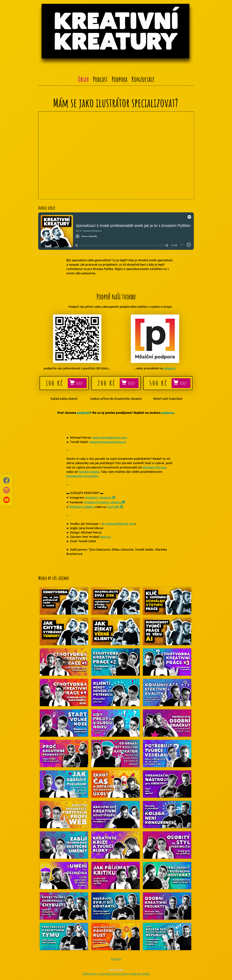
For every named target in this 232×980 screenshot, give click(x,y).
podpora (168, 413)
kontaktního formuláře (82, 476)
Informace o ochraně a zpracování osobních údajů (116, 974)
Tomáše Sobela (89, 472)
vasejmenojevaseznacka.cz (108, 442)
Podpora (119, 79)
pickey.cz (170, 368)
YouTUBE (115, 507)
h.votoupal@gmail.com (119, 524)
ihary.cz (105, 537)
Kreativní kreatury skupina (105, 502)
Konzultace (143, 79)
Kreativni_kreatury (100, 498)
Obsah (83, 79)
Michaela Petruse (154, 467)
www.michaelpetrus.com (110, 437)
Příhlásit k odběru (82, 507)
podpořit (83, 413)
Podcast (100, 79)
